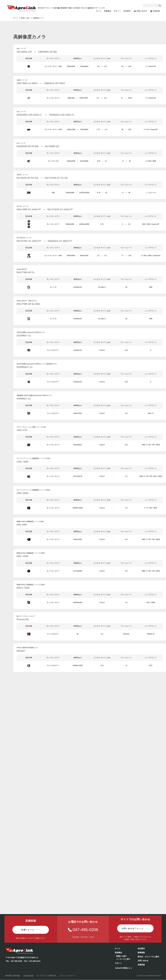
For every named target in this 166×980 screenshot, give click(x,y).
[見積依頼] (155, 11)
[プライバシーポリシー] (68, 976)
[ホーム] (16, 18)
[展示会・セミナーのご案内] (149, 957)
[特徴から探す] (26, 18)
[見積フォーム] (31, 930)
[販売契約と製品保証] (13, 976)
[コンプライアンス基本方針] (47, 976)
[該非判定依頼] (29, 976)
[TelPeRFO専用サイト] (125, 968)
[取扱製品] (124, 953)
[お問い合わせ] (140, 11)
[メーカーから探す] (125, 959)
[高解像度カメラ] (43, 18)
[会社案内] (149, 949)
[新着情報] (149, 953)
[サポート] (125, 963)
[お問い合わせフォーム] (135, 928)
